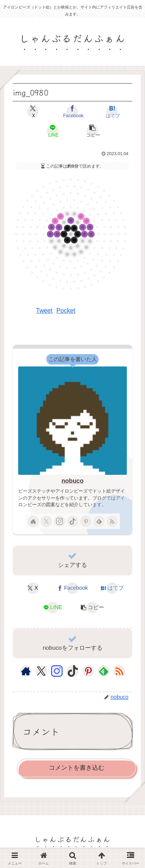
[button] (92, 131)
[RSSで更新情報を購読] (112, 521)
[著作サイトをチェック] (33, 521)
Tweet (44, 311)
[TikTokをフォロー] (73, 521)
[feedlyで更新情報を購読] (99, 521)
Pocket (66, 311)
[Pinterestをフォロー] (86, 521)
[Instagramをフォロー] (60, 521)
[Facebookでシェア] (72, 111)
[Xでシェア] (33, 111)
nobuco (72, 481)
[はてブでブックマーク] (112, 111)
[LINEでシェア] (53, 131)
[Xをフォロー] (46, 521)
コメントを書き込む (77, 768)
